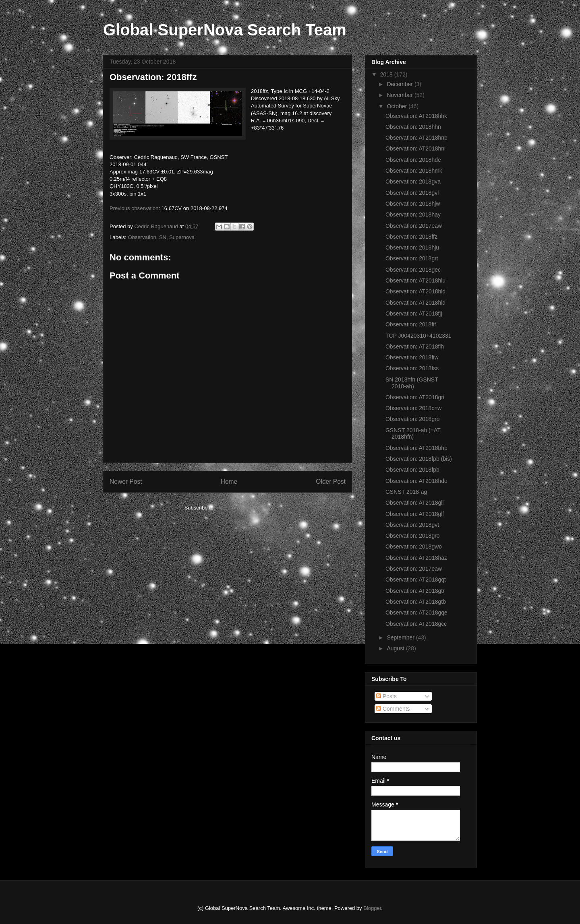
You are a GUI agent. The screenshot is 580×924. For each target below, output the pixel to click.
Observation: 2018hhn (413, 127)
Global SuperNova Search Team (225, 30)
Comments (393, 709)
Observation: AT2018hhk (416, 116)
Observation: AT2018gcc (416, 624)
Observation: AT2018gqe (416, 613)
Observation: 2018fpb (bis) (419, 459)
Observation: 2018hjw (413, 204)
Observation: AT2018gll (415, 503)
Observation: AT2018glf (415, 514)
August (396, 648)
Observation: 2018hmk (414, 171)
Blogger (372, 908)
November (400, 95)
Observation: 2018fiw (412, 357)
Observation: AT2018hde (416, 481)
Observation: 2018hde (413, 160)
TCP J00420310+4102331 (418, 336)
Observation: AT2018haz (416, 558)
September (401, 637)
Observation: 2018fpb (412, 470)
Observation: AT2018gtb (416, 602)
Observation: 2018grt (412, 258)
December (400, 84)
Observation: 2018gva (413, 181)
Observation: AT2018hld (415, 291)
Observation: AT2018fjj (414, 313)
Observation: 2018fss (412, 368)
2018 (387, 74)
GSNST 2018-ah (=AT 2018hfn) (413, 434)
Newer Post (126, 482)
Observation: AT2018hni (415, 148)
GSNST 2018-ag (406, 492)
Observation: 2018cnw (413, 408)
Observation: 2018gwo (414, 547)
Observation (142, 237)
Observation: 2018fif (411, 324)
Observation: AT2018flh (415, 346)
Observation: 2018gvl (412, 193)
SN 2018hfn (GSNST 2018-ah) (412, 383)
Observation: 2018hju (412, 248)
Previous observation (134, 208)
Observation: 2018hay (413, 214)
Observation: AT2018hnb (416, 138)
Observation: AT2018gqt (416, 580)
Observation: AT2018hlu (415, 280)
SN (163, 237)
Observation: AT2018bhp (416, 448)
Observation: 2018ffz (411, 237)
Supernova (182, 237)
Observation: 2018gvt (412, 525)
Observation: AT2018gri (415, 397)
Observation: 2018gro (413, 419)
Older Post (331, 482)
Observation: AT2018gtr (415, 591)
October (398, 106)
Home (229, 482)
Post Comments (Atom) (243, 508)
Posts (386, 696)
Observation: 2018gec (413, 270)
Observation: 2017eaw (414, 226)
